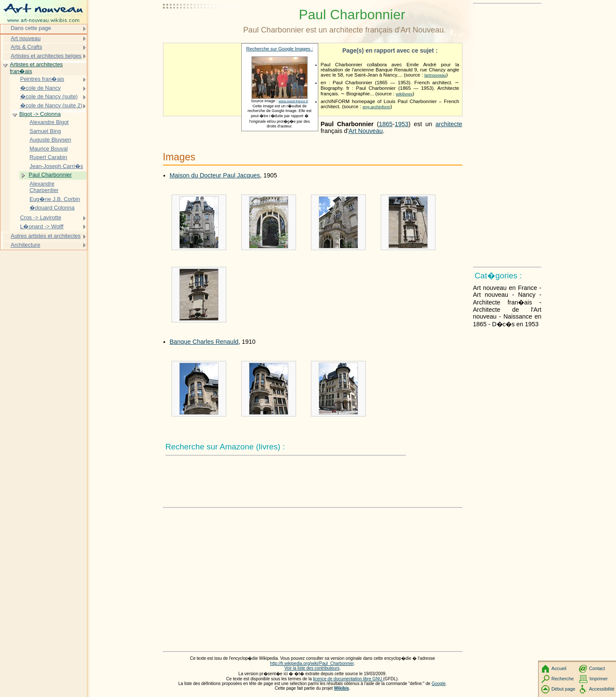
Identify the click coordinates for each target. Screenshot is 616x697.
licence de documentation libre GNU (348, 679)
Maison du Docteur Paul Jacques (215, 175)
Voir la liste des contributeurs (312, 668)
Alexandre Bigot (49, 122)
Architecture (25, 245)
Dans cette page (31, 28)
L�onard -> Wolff (42, 226)
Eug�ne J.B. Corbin (55, 199)
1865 (386, 124)
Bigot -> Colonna (40, 114)
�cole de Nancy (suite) (49, 96)
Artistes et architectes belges (46, 56)
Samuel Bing (45, 131)
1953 (402, 124)
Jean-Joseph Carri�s (56, 166)
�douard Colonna (52, 208)
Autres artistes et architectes (46, 236)
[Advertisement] (201, 28)
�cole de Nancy (40, 88)
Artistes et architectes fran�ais (36, 68)
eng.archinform (376, 107)
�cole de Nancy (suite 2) (51, 105)
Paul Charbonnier (50, 175)
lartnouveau (435, 75)
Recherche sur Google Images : (280, 49)
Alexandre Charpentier (44, 187)
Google (439, 684)
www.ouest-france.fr (293, 101)
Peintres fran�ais (42, 79)
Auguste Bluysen (50, 140)
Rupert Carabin (48, 157)
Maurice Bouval (49, 149)
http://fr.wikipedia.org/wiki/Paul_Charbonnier (312, 663)
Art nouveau (26, 38)
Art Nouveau (366, 131)
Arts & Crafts (26, 47)
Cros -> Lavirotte (41, 217)
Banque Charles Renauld (204, 342)
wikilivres (404, 94)
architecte (449, 124)
